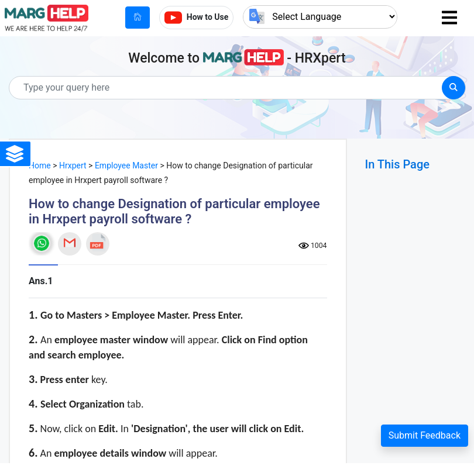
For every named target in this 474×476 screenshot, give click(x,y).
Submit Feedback (425, 435)
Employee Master (126, 165)
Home (40, 165)
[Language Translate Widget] (320, 17)
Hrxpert (73, 165)
